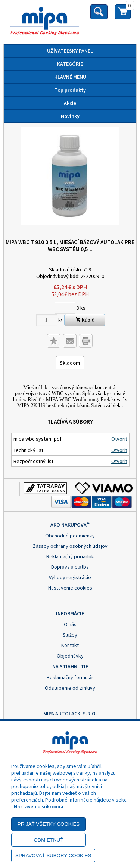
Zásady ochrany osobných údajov (70, 546)
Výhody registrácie (70, 577)
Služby (70, 635)
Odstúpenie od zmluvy (70, 688)
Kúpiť (85, 320)
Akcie (70, 103)
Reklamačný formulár (70, 677)
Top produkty (70, 90)
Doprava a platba (70, 567)
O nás (70, 624)
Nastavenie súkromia (39, 806)
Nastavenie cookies (70, 588)
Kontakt (70, 645)
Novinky (70, 116)
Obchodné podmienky (70, 536)
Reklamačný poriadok (70, 556)
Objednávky (70, 656)
